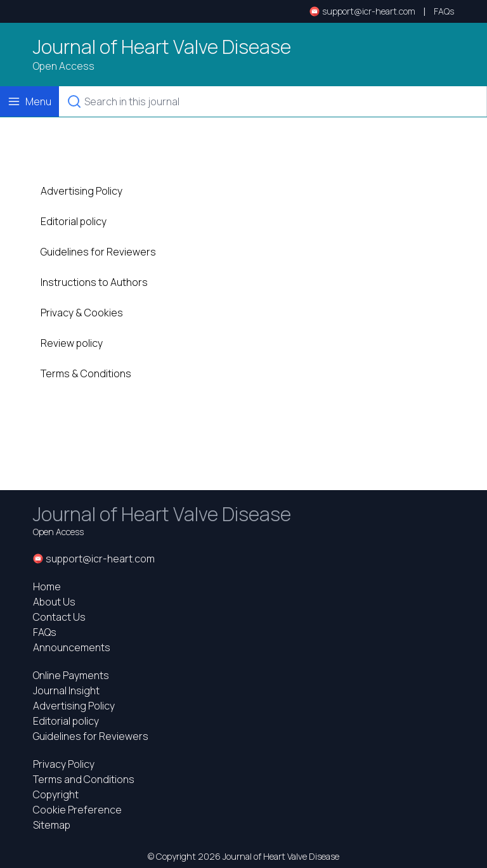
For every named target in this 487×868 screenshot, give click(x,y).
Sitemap (52, 825)
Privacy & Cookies (82, 313)
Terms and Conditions (84, 779)
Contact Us (59, 617)
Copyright (56, 794)
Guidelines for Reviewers (98, 252)
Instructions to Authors (94, 282)
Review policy (72, 343)
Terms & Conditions (86, 373)
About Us (54, 602)
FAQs (444, 11)
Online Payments (71, 675)
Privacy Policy (64, 764)
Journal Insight (66, 690)
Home (47, 586)
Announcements (72, 647)
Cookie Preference (77, 810)
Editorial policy (74, 221)
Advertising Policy (81, 191)
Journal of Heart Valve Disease (162, 47)
